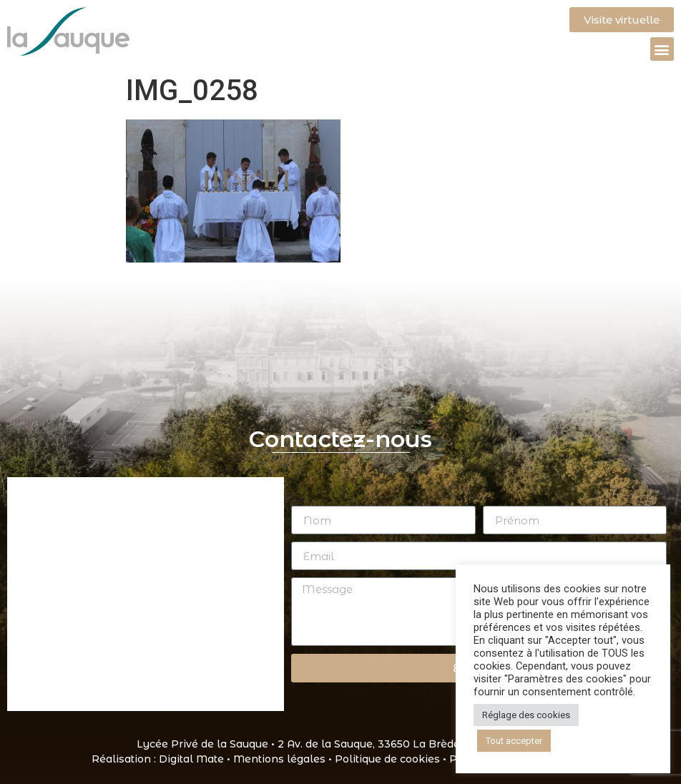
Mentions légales (279, 759)
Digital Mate (191, 759)
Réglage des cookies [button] (526, 715)
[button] (662, 49)
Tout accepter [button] (514, 741)
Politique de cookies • (392, 759)
